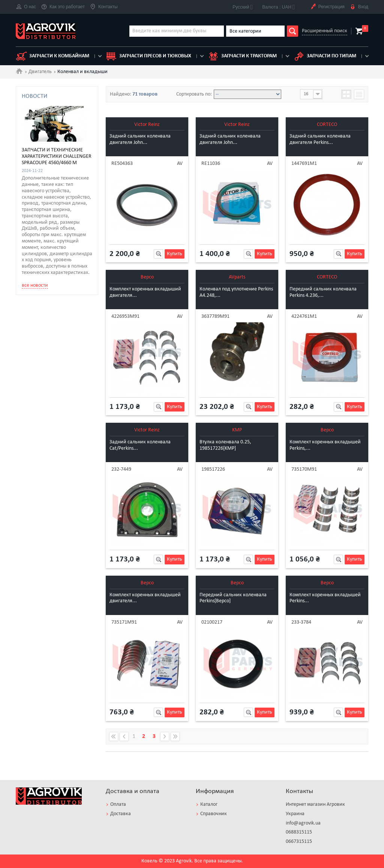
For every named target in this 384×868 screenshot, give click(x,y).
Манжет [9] (44, 235)
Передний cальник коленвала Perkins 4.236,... (323, 292)
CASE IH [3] (43, 108)
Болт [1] (40, 193)
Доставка (121, 814)
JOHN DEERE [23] (51, 141)
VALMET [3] (44, 158)
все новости (35, 475)
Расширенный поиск (325, 31)
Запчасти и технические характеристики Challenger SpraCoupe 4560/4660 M (57, 346)
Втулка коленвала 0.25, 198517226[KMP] (225, 445)
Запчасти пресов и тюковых (148, 56)
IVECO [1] (41, 133)
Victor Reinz (147, 125)
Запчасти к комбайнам (52, 56)
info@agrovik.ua (303, 823)
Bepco (147, 277)
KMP (237, 430)
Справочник (214, 814)
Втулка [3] (42, 210)
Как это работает (63, 7)
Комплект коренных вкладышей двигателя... (145, 598)
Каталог (209, 804)
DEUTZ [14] (43, 124)
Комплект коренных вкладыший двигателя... (145, 292)
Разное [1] (43, 244)
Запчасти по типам (325, 56)
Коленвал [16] (48, 218)
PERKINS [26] (45, 150)
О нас (26, 7)
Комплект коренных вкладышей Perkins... (325, 598)
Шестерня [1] (46, 252)
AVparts (237, 277)
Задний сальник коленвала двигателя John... (140, 139)
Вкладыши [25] (49, 202)
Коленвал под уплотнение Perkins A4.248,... (236, 292)
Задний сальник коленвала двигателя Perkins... (320, 139)
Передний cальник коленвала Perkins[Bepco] (233, 598)
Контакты (104, 7)
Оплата (118, 804)
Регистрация (327, 7)
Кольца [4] (43, 227)
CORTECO (327, 125)
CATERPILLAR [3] (50, 116)
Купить (175, 254)
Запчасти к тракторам (242, 56)
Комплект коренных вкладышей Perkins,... (325, 445)
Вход (359, 7)
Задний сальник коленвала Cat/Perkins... (140, 445)
